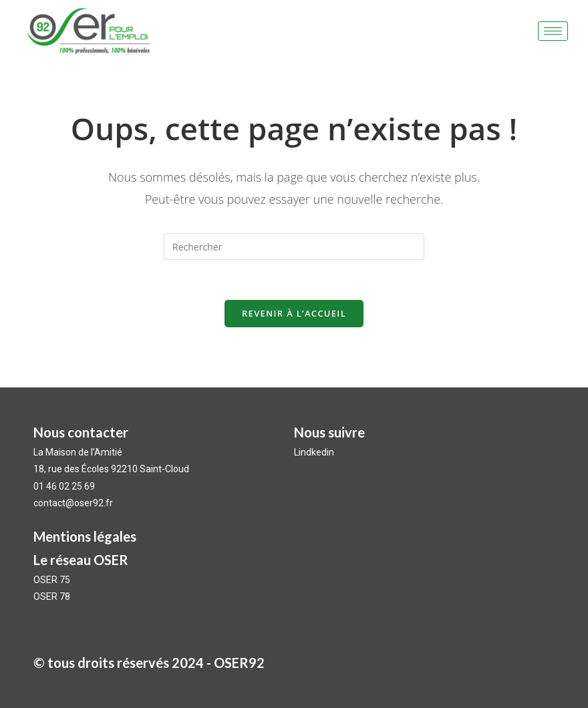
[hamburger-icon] (553, 31)
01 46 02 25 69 (64, 486)
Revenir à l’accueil (294, 313)
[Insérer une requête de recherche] (294, 246)
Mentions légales (85, 536)
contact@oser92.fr (73, 503)
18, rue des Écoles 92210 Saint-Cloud (111, 469)
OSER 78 (52, 596)
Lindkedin (315, 452)
